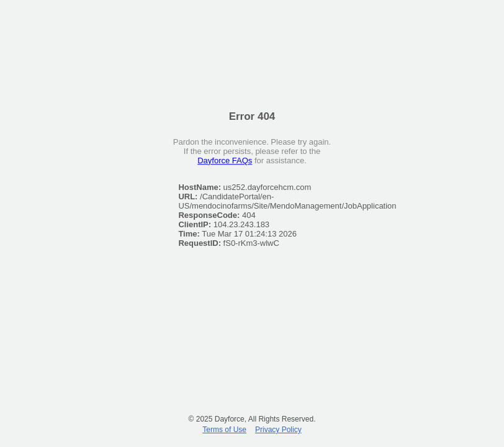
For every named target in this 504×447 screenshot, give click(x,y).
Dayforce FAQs (225, 160)
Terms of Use (224, 430)
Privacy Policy (278, 430)
